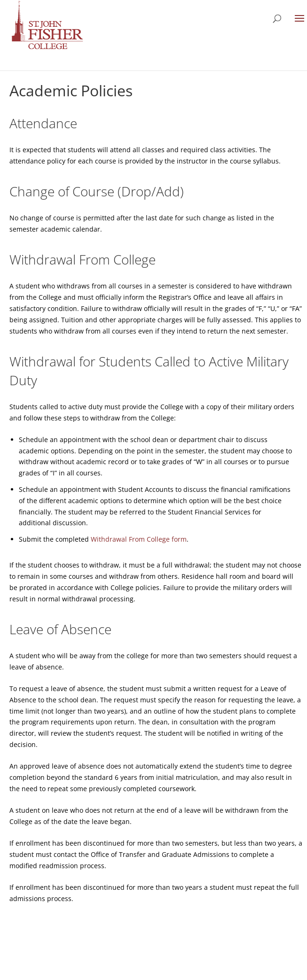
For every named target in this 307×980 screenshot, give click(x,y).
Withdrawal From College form (139, 539)
